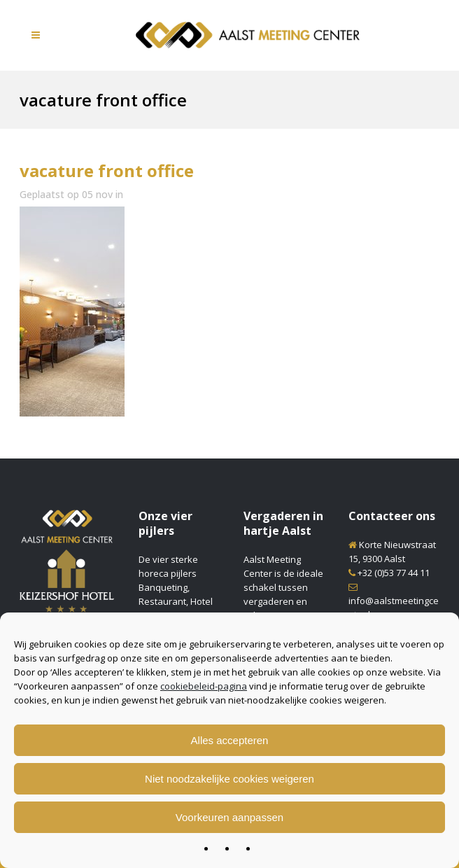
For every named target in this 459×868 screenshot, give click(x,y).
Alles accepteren (230, 740)
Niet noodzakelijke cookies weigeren (229, 779)
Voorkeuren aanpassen (229, 817)
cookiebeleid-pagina (204, 686)
